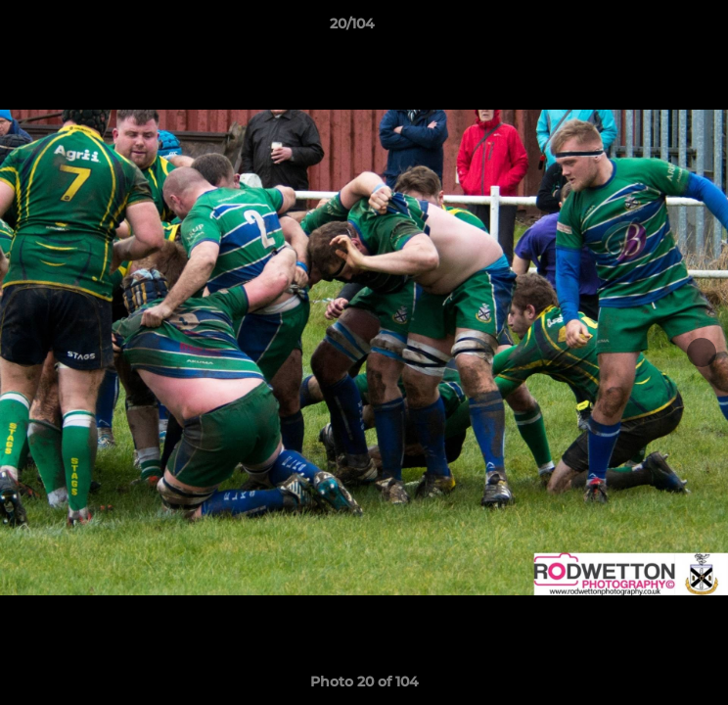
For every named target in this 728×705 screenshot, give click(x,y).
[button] (658, 28)
